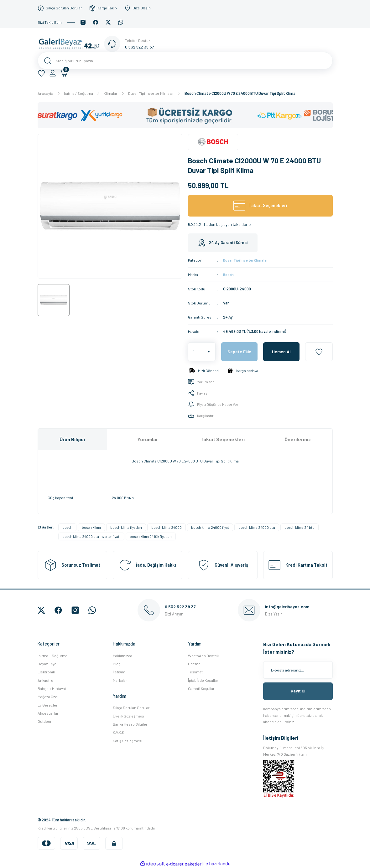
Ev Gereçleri (48, 705)
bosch (67, 527)
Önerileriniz (298, 439)
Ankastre (45, 680)
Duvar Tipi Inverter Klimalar (247, 260)
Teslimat (195, 671)
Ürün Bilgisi (72, 439)
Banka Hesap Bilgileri (131, 724)
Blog (117, 663)
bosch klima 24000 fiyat (210, 527)
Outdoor (45, 721)
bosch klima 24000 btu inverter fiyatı (91, 536)
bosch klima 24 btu (300, 527)
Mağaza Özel (48, 696)
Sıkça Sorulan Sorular (131, 707)
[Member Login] (53, 73)
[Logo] (71, 43)
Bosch (229, 274)
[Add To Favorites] (319, 351)
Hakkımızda (122, 655)
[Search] (185, 61)
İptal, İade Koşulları (204, 680)
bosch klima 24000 (167, 527)
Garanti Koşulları (202, 688)
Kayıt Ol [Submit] (298, 691)
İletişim (119, 671)
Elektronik (46, 671)
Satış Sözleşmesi (128, 740)
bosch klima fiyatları (126, 527)
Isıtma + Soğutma (52, 655)
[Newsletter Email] (298, 670)
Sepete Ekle (239, 351)
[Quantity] (202, 351)
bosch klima (91, 527)
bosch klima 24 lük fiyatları (151, 536)
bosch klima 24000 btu (257, 527)
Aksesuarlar (48, 713)
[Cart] (64, 73)
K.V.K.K (118, 732)
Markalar (120, 680)
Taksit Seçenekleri (223, 439)
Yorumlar (148, 439)
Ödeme (194, 663)
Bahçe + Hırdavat (52, 688)
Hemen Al (281, 351)
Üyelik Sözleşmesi (128, 716)
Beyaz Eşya (47, 663)
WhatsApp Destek (203, 655)
